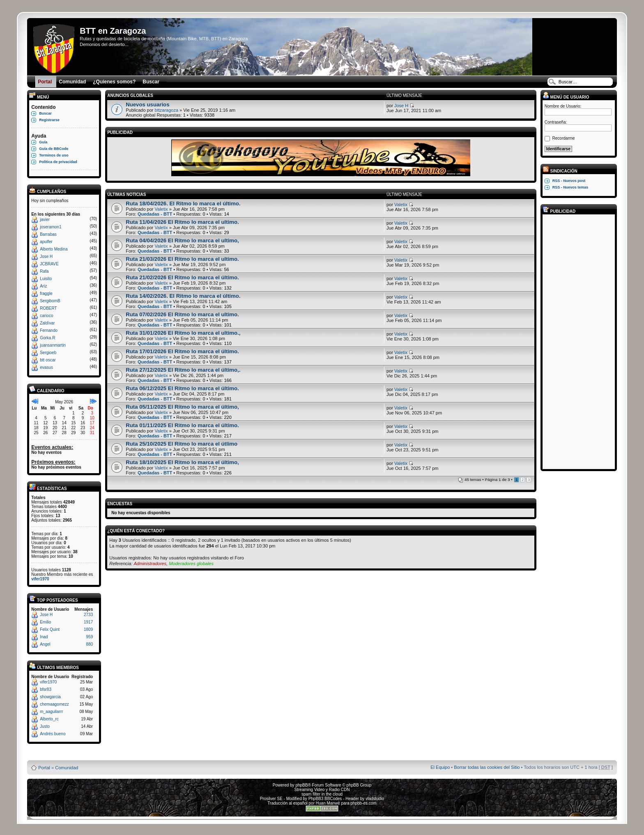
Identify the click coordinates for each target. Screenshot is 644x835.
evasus (46, 367)
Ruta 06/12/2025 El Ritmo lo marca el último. (182, 388)
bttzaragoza (167, 110)
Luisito (46, 279)
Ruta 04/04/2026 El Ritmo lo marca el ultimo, (182, 240)
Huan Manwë (328, 803)
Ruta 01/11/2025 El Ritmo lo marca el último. (182, 425)
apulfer (46, 242)
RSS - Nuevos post (569, 181)
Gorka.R (47, 338)
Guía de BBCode (54, 149)
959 (90, 637)
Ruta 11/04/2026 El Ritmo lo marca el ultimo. (182, 222)
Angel (45, 644)
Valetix (161, 209)
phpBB (301, 785)
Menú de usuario (566, 97)
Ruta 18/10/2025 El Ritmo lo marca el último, (182, 462)
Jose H (46, 256)
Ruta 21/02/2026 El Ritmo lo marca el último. (182, 277)
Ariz (43, 286)
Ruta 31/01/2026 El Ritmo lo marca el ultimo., (183, 333)
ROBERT (48, 308)
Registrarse (49, 120)
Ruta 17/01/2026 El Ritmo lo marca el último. (182, 351)
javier (45, 220)
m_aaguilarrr (51, 712)
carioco (46, 316)
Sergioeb (48, 353)
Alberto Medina (54, 249)
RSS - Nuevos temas (570, 187)
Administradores (150, 564)
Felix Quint (50, 629)
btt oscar (48, 360)
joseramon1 (51, 227)
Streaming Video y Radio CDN (322, 790)
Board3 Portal (306, 754)
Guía (43, 142)
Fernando (49, 330)
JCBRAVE (49, 264)
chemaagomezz (54, 704)
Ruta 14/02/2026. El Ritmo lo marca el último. (183, 296)
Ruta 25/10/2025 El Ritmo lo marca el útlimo (182, 444)
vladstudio (375, 799)
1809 (88, 629)
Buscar (45, 113)
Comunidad (67, 768)
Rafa (44, 271)
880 (90, 644)
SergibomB (50, 301)
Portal (44, 768)
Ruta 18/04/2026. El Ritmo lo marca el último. (183, 204)
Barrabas (48, 234)
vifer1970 (40, 579)
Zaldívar (47, 323)
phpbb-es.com (363, 803)
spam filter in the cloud (322, 794)
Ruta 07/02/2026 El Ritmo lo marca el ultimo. (182, 314)
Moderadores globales (191, 564)
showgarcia (50, 697)
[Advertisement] (577, 341)
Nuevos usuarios (147, 105)
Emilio (45, 622)
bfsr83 (46, 689)
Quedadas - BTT (155, 214)
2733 (88, 615)
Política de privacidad (58, 162)
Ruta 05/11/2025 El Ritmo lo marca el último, (182, 407)
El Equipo (440, 767)
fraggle (46, 293)
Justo (45, 726)
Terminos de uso (54, 155)
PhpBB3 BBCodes (325, 799)
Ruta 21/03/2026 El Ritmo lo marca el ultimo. (182, 259)
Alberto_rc (49, 719)
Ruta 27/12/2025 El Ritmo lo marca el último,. (183, 370)
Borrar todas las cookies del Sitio (487, 767)
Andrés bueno (53, 734)
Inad (44, 637)
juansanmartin (53, 345)
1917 (88, 622)
